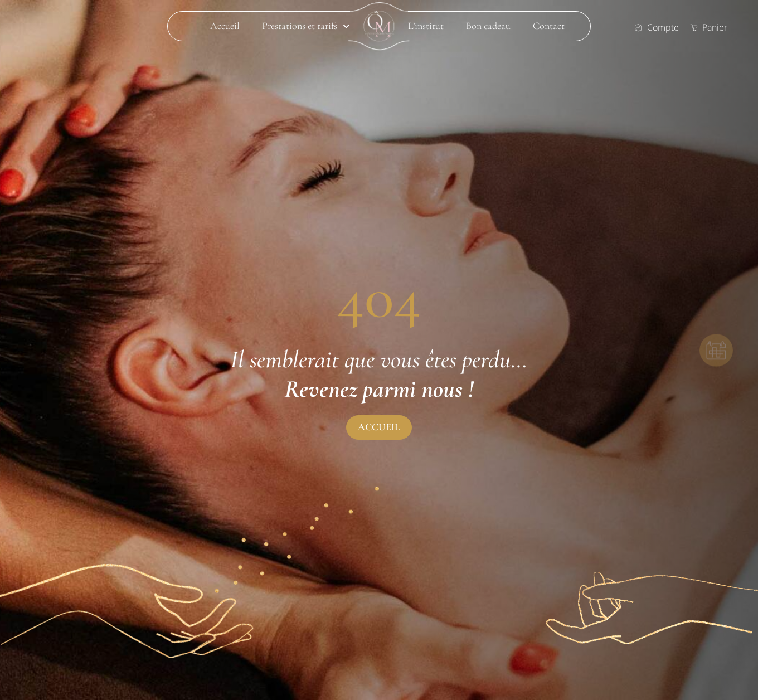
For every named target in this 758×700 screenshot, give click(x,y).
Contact (549, 26)
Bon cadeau (488, 26)
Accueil (225, 26)
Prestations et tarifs (306, 26)
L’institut (426, 26)
